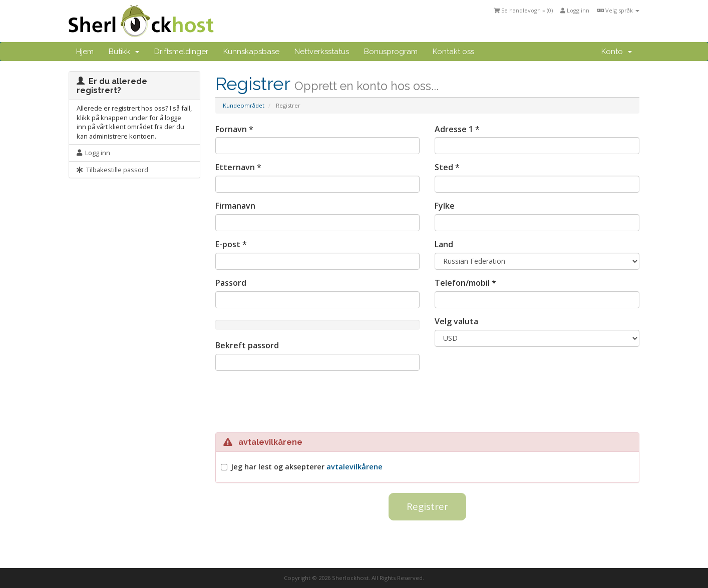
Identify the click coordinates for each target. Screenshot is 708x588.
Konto (617, 52)
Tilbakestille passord (112, 170)
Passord (231, 283)
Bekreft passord (247, 345)
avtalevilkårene (355, 467)
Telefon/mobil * (465, 283)
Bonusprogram (391, 52)
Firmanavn (235, 206)
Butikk (124, 52)
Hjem (85, 52)
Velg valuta (456, 321)
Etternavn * (238, 167)
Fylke (445, 206)
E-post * (231, 244)
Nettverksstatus (322, 52)
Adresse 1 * (457, 129)
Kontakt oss (453, 52)
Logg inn (575, 10)
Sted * (447, 167)
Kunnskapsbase (251, 52)
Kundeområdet (244, 105)
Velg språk (618, 10)
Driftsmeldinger (181, 52)
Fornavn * (234, 129)
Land (444, 244)
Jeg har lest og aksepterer (307, 467)
